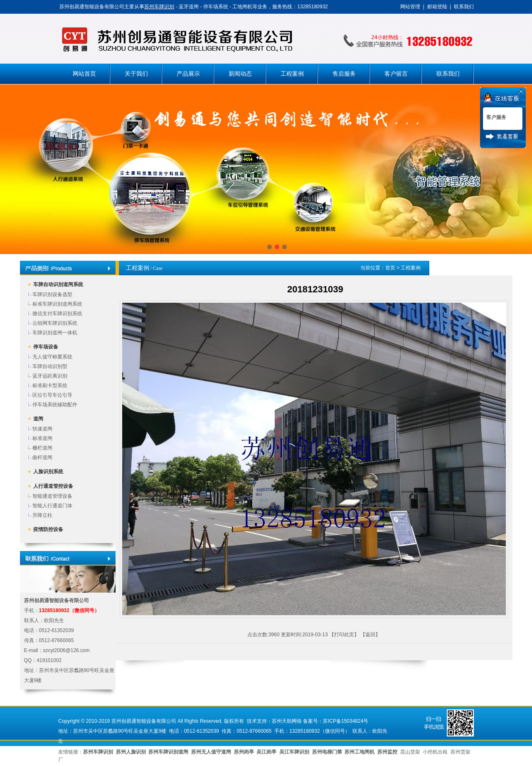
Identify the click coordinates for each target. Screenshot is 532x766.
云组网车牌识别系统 (55, 323)
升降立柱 (42, 515)
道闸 (38, 419)
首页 (390, 268)
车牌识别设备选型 (52, 294)
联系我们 (464, 7)
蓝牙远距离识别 (50, 376)
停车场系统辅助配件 (55, 405)
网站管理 (410, 7)
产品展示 (188, 74)
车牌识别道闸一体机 (55, 333)
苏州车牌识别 (159, 7)
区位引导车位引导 (52, 395)
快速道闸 (42, 429)
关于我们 (136, 74)
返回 (370, 635)
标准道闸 (42, 438)
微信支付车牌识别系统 (57, 314)
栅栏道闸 (42, 448)
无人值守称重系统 (52, 357)
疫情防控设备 (48, 529)
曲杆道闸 (42, 457)
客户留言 (396, 74)
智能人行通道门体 (52, 506)
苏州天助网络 (287, 721)
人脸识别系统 (48, 472)
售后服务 (344, 74)
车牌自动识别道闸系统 (58, 284)
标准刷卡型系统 (50, 385)
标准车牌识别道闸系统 (57, 304)
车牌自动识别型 (50, 366)
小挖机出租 (435, 752)
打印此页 (344, 635)
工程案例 (292, 74)
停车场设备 (46, 347)
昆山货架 (410, 752)
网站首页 (84, 74)
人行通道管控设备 (53, 486)
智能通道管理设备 (52, 496)
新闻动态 (240, 74)
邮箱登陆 (437, 7)
